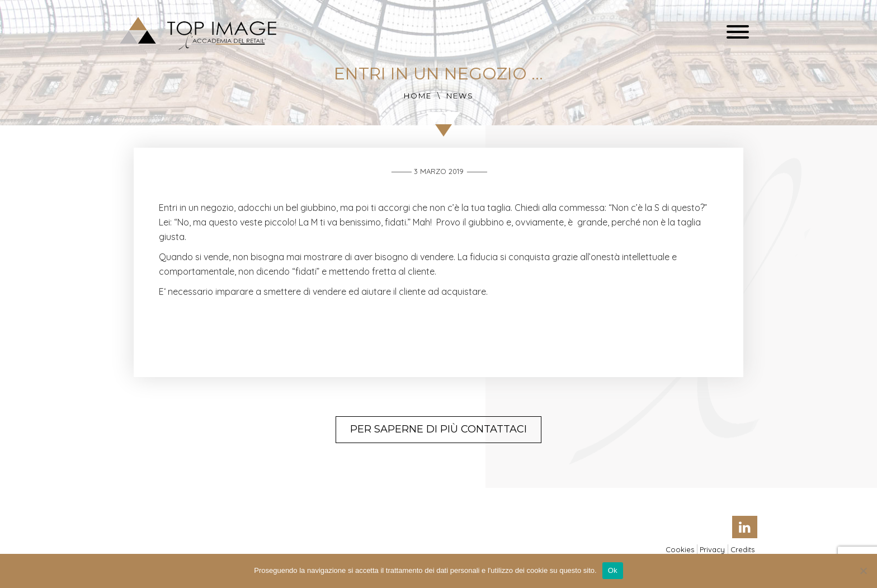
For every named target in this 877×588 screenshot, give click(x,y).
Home (418, 96)
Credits (742, 549)
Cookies (680, 549)
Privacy (712, 549)
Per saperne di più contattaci (438, 429)
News (460, 96)
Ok (613, 570)
